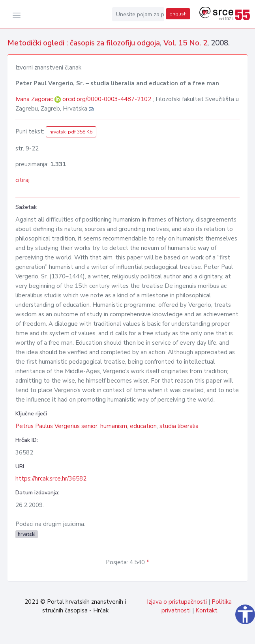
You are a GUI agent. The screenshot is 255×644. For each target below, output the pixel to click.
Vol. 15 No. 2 (185, 43)
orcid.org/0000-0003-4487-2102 (107, 99)
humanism (114, 426)
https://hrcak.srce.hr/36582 (51, 479)
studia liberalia (179, 426)
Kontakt (206, 610)
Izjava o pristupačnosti (177, 602)
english (178, 14)
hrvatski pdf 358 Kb (71, 132)
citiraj (22, 180)
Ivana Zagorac (35, 99)
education (143, 426)
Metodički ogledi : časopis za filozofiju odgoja (84, 43)
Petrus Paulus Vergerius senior (56, 426)
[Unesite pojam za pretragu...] (138, 14)
